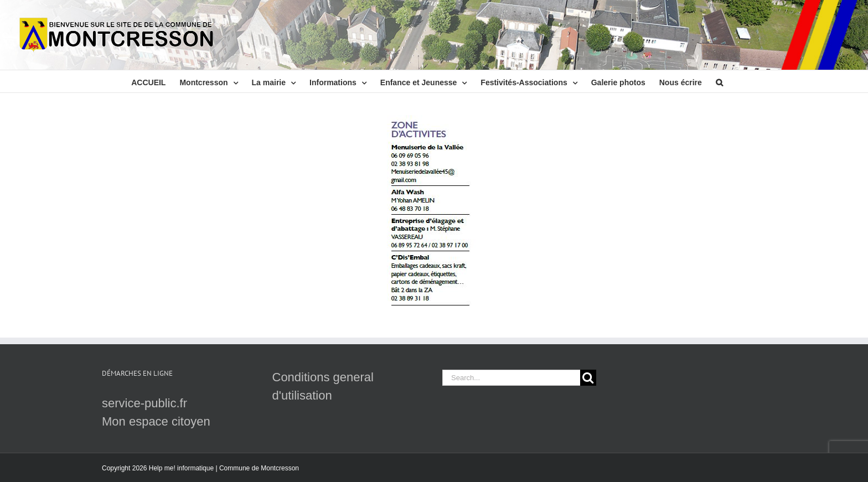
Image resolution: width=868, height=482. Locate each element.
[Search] (588, 378)
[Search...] (511, 378)
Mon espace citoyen (156, 421)
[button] (719, 81)
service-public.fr (144, 403)
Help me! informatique (181, 468)
